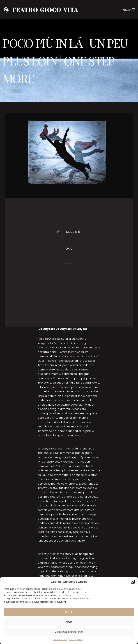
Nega (69, 622)
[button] (133, 582)
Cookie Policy (60, 639)
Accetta (69, 612)
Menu (129, 9)
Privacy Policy (76, 639)
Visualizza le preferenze (69, 632)
